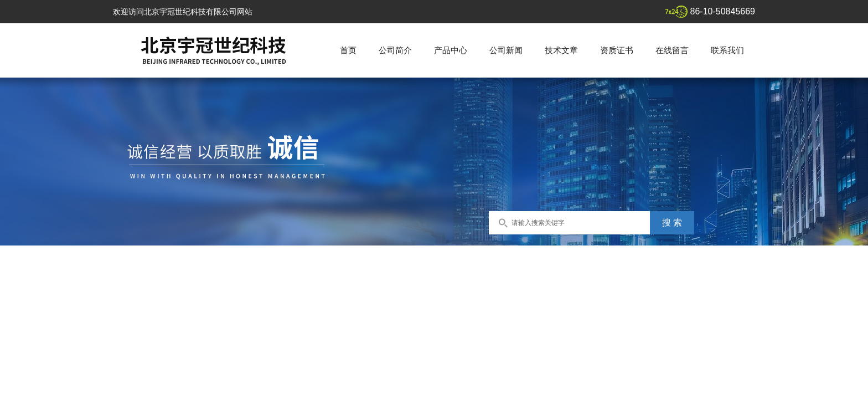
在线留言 (672, 50)
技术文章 (561, 50)
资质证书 (617, 50)
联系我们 (727, 50)
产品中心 (451, 50)
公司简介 (395, 50)
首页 (348, 50)
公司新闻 (506, 50)
